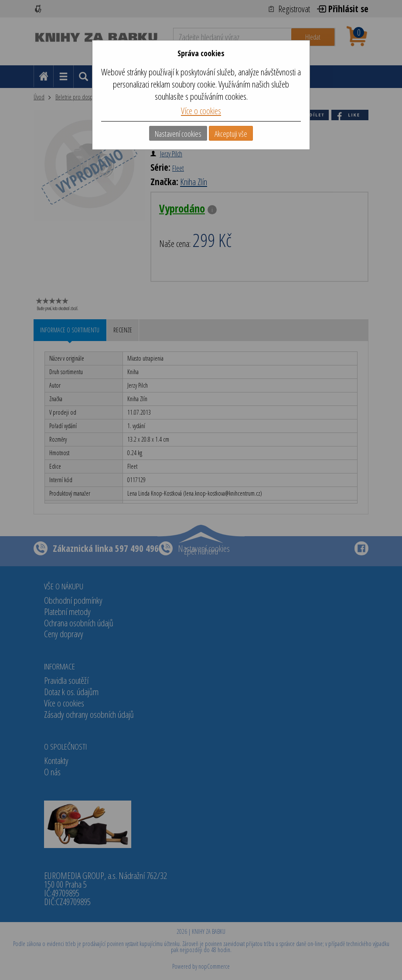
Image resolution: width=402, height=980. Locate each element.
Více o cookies (201, 111)
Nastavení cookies (178, 134)
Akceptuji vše (231, 134)
